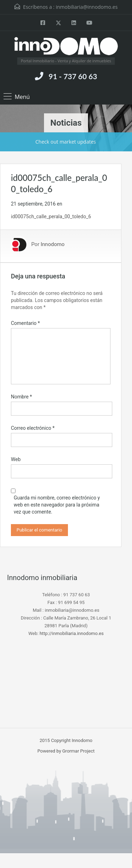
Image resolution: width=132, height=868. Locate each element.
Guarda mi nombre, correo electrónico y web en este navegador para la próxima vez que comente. (57, 505)
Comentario (25, 323)
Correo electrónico (33, 428)
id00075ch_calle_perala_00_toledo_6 (51, 216)
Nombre (21, 397)
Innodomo (52, 245)
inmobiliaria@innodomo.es (87, 7)
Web (16, 459)
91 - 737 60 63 (73, 76)
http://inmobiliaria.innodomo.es (71, 633)
